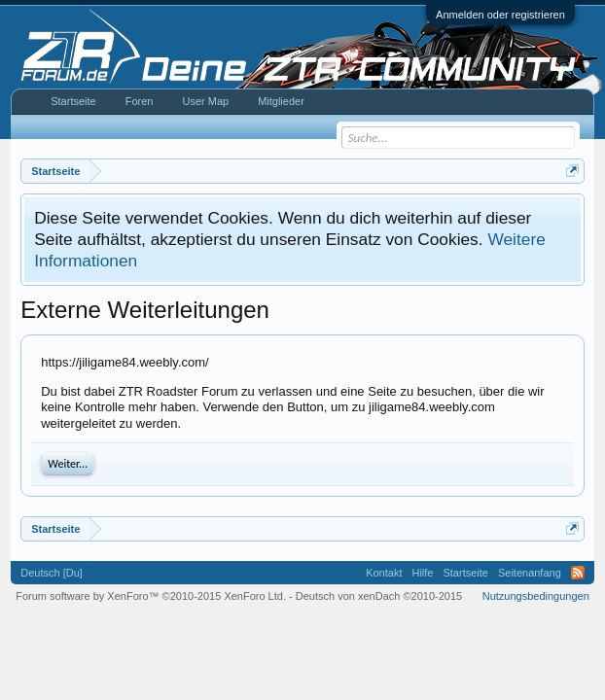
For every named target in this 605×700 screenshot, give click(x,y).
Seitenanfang (530, 573)
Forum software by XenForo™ (151, 596)
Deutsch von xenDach (379, 596)
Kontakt (384, 573)
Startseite (73, 101)
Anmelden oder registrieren (500, 15)
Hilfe (422, 573)
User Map (205, 101)
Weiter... (68, 464)
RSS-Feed (578, 573)
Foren (140, 101)
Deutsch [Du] (52, 573)
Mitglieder (281, 101)
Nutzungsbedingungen (536, 596)
